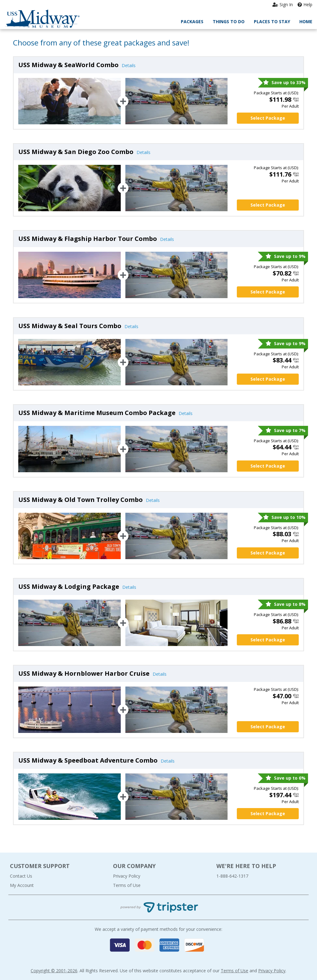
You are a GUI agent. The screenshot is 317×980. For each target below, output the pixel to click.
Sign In (283, 5)
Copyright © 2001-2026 (54, 971)
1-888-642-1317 (232, 876)
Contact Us (21, 876)
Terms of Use (127, 885)
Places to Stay (272, 21)
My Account (22, 885)
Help (305, 5)
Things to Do (229, 21)
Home (306, 21)
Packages (192, 21)
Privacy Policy (127, 876)
